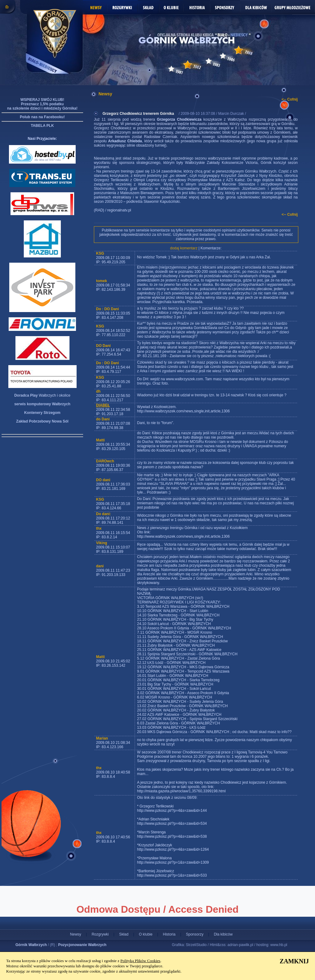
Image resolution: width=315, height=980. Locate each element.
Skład (124, 934)
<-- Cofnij (290, 99)
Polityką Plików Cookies (140, 961)
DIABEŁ (103, 405)
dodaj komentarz (184, 248)
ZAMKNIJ (294, 961)
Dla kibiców (223, 934)
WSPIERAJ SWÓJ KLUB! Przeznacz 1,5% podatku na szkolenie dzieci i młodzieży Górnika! (42, 104)
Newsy (76, 934)
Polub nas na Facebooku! (42, 117)
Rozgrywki (100, 934)
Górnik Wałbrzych (31, 945)
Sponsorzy (195, 934)
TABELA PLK (42, 126)
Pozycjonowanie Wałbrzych (82, 945)
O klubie (146, 934)
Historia (169, 934)
